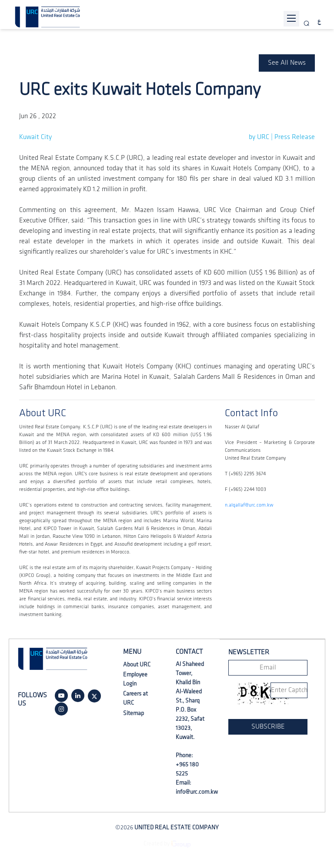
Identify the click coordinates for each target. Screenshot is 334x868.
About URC (137, 664)
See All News (287, 63)
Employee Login (135, 679)
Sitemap (134, 713)
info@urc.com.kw (197, 792)
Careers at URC (135, 698)
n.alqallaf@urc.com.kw (249, 505)
